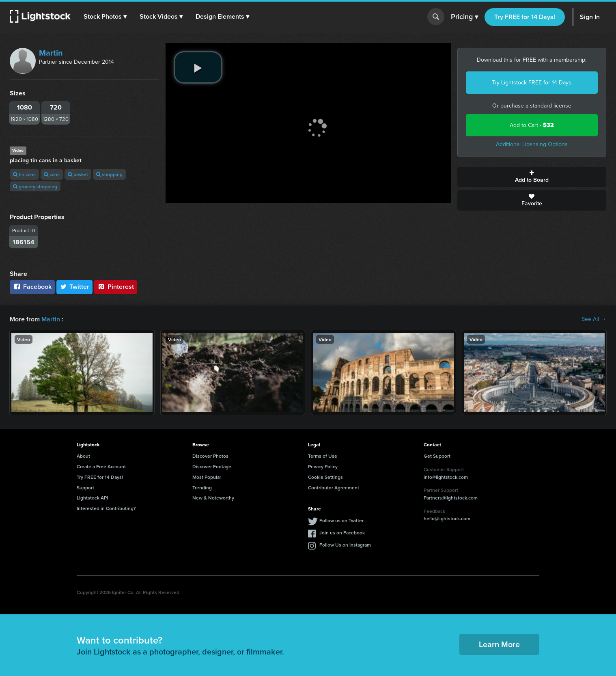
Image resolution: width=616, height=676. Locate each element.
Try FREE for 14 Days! (525, 17)
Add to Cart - (532, 125)
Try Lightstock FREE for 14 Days (532, 83)
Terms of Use (323, 456)
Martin (51, 53)
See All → (594, 319)
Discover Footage (212, 466)
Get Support (437, 456)
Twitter (75, 287)
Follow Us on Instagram (345, 545)
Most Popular (207, 477)
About (83, 456)
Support (85, 488)
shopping (109, 174)
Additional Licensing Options (532, 144)
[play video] (198, 67)
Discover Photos (210, 456)
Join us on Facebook (342, 533)
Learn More (499, 644)
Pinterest (116, 287)
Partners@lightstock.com (451, 498)
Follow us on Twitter (341, 520)
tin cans (24, 174)
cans (52, 174)
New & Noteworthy (213, 498)
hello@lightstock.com (447, 518)
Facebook (32, 287)
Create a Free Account (101, 466)
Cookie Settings (325, 477)
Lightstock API (92, 498)
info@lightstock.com (446, 477)
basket (78, 174)
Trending (202, 488)
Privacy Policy (323, 466)
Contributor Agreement (334, 488)
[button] (105, 17)
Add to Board (532, 177)
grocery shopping (35, 186)
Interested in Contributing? (106, 508)
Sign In (590, 17)
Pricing (464, 17)
